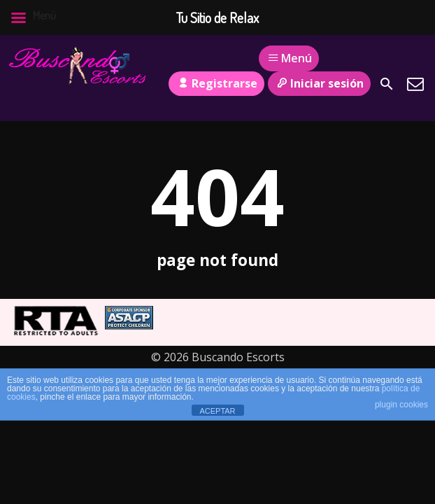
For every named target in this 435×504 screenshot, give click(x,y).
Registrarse (216, 83)
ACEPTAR (217, 411)
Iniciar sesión (319, 83)
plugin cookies (401, 405)
